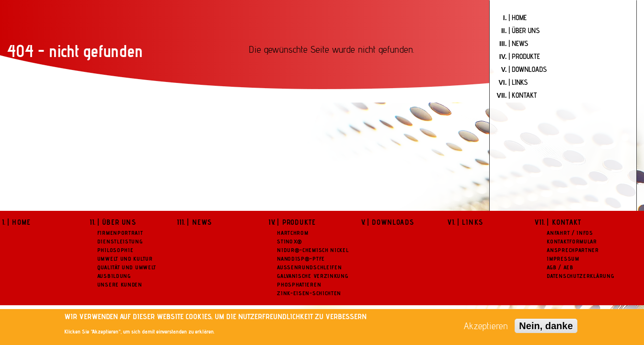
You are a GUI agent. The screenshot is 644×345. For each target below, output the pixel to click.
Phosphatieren (299, 284)
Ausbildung (114, 276)
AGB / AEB (560, 267)
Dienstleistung (120, 241)
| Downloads (391, 222)
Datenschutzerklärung (580, 276)
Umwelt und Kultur (125, 259)
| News (199, 222)
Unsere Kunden (120, 284)
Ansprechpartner (573, 250)
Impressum (563, 259)
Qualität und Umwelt (127, 267)
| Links (470, 222)
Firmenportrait (120, 233)
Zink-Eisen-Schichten (309, 293)
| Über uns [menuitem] (524, 30)
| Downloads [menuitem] (528, 69)
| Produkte (296, 222)
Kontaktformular (572, 241)
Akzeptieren (486, 326)
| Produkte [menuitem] (524, 56)
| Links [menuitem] (518, 82)
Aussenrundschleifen (309, 267)
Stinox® (290, 241)
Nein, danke (546, 326)
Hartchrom (293, 233)
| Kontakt (564, 222)
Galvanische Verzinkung (312, 276)
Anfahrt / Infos (570, 233)
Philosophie (115, 250)
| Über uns (117, 222)
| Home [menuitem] (518, 17)
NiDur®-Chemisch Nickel (313, 250)
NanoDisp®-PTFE (301, 259)
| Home (19, 222)
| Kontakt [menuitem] (523, 95)
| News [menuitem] (519, 43)
